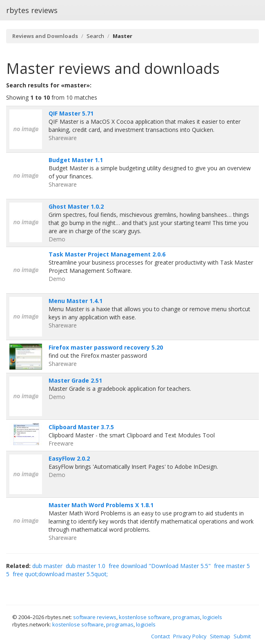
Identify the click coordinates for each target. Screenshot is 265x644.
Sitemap (220, 636)
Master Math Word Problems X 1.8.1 (101, 505)
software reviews (95, 617)
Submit (242, 636)
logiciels (212, 617)
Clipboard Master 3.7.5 (81, 427)
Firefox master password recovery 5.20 (106, 347)
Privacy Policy (190, 636)
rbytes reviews (32, 10)
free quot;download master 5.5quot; (60, 574)
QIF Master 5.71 (71, 113)
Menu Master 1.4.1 (76, 301)
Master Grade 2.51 (75, 380)
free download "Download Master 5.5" (160, 566)
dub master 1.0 (86, 566)
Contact (160, 636)
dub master (47, 566)
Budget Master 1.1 (76, 160)
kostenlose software (145, 617)
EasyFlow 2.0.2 (69, 458)
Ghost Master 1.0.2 (76, 206)
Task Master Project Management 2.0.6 (107, 254)
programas (186, 617)
